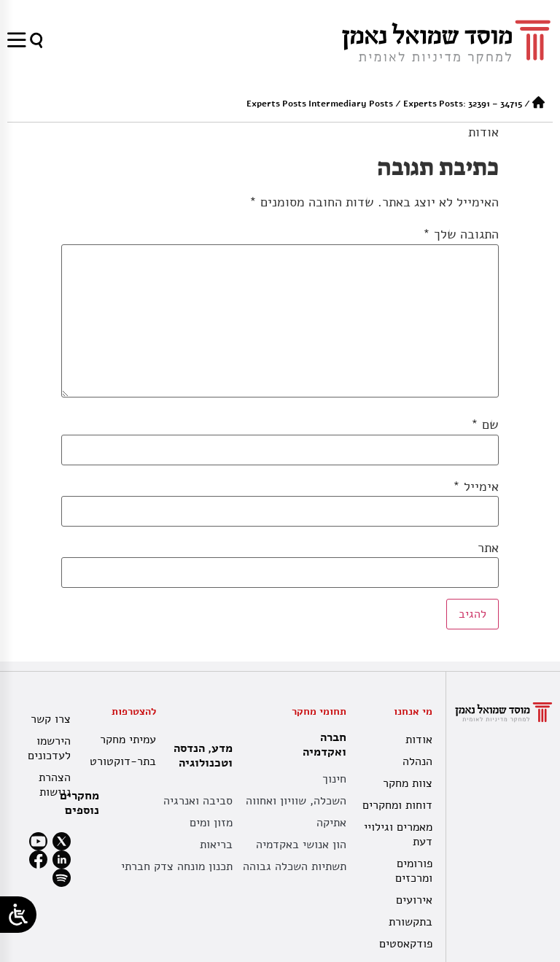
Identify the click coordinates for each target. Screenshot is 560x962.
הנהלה (417, 761)
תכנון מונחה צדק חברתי (177, 866)
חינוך (334, 779)
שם (485, 424)
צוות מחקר (408, 783)
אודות (483, 132)
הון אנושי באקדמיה (301, 845)
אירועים (414, 900)
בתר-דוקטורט (124, 761)
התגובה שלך (461, 234)
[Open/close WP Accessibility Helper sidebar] (18, 915)
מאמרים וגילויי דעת (398, 834)
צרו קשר (51, 719)
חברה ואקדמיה (321, 745)
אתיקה (331, 823)
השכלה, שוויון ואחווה (296, 801)
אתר (488, 548)
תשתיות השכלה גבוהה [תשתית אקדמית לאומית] (295, 866)
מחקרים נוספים (79, 803)
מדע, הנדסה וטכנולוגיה (199, 756)
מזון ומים (211, 823)
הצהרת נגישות (55, 785)
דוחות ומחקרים (397, 805)
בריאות (216, 845)
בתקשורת (411, 922)
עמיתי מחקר (128, 740)
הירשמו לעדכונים (49, 748)
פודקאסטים (406, 944)
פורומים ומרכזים (414, 871)
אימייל (476, 486)
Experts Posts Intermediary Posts (320, 104)
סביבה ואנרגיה (198, 801)
